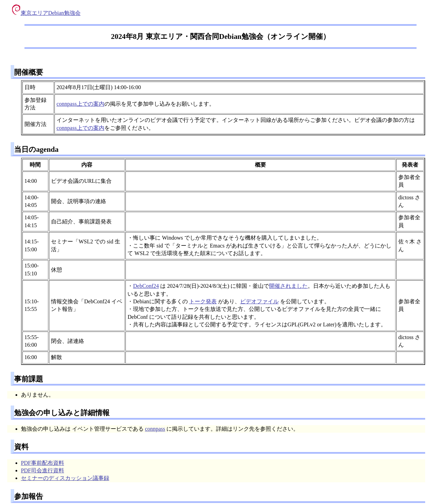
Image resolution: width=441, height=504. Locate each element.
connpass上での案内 (80, 104)
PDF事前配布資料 (43, 463)
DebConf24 (146, 286)
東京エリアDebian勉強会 (46, 13)
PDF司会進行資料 (43, 470)
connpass (155, 429)
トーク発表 (203, 301)
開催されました (288, 286)
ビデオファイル (259, 301)
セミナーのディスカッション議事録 (65, 478)
